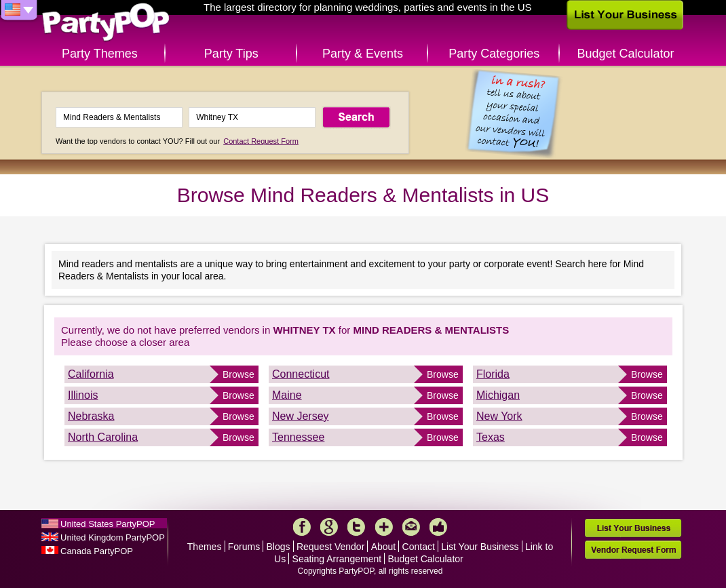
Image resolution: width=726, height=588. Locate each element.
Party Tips (231, 54)
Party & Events (363, 54)
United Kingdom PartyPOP (113, 537)
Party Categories (494, 54)
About (384, 547)
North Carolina (103, 437)
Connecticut (301, 374)
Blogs (279, 547)
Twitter (356, 527)
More (384, 527)
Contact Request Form (261, 141)
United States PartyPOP (108, 524)
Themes (205, 547)
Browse (238, 374)
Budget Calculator (626, 54)
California (91, 374)
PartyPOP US (106, 23)
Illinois (83, 395)
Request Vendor (330, 547)
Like (438, 527)
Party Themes (100, 54)
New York (499, 416)
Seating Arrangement (337, 559)
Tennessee (298, 437)
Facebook (302, 527)
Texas (491, 437)
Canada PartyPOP (97, 551)
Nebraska (91, 416)
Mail (411, 527)
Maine (287, 395)
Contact (419, 547)
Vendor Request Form (633, 550)
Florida (493, 374)
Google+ (329, 527)
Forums (244, 547)
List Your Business (480, 547)
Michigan (498, 395)
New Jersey (301, 416)
